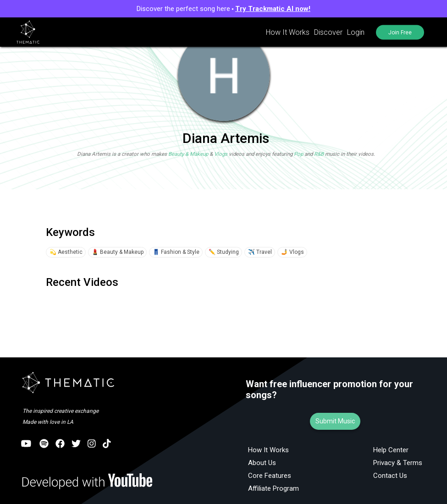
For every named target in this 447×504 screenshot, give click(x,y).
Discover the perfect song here (223, 9)
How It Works (288, 32)
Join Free (400, 32)
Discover (328, 32)
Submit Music (335, 421)
